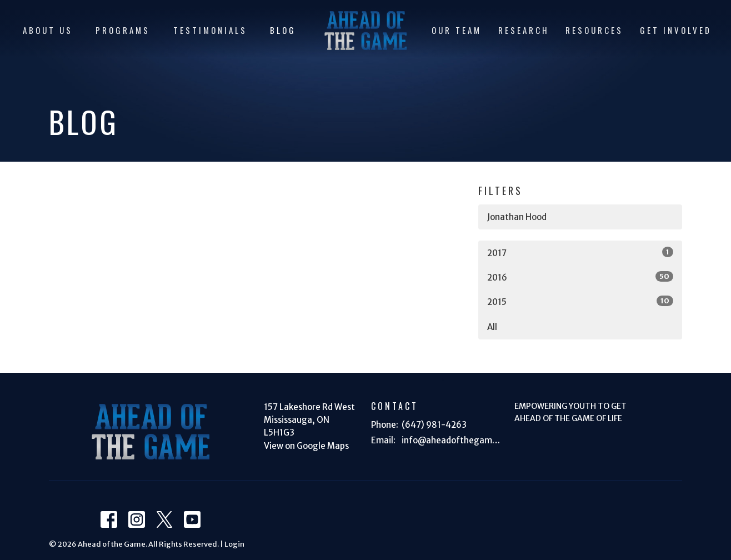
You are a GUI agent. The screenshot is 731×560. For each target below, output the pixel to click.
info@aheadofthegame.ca (452, 440)
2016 (580, 277)
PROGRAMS (123, 30)
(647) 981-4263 (434, 425)
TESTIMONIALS (210, 30)
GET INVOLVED (676, 30)
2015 (580, 301)
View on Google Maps (306, 446)
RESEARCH (524, 30)
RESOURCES (594, 30)
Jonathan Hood (517, 217)
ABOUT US (48, 30)
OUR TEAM (457, 30)
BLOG (283, 30)
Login (234, 544)
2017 (580, 252)
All (492, 327)
